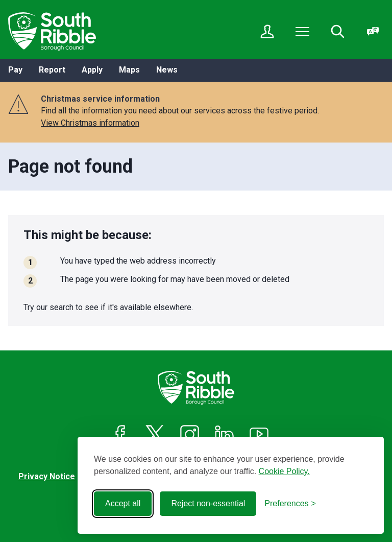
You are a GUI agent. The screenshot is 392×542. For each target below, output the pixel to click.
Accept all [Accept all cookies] (123, 503)
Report (52, 70)
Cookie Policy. (284, 471)
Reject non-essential (208, 503)
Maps (129, 70)
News (167, 70)
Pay (15, 70)
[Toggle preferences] (290, 504)
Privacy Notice (47, 476)
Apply (92, 70)
